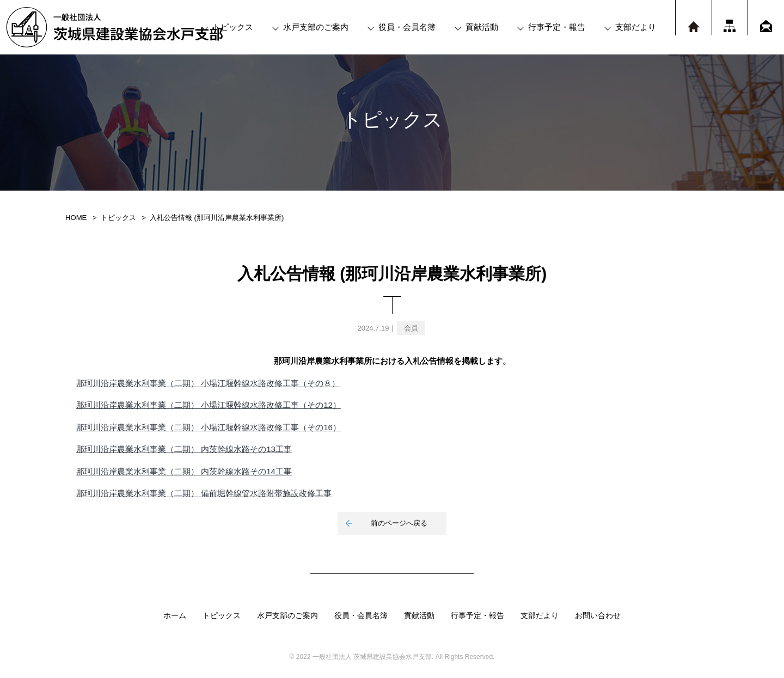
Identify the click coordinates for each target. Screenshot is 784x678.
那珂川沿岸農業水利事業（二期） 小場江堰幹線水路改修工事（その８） (208, 383)
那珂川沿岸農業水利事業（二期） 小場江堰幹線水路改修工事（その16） (209, 427)
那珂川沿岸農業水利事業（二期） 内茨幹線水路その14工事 (184, 471)
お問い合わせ (598, 615)
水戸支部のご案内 (316, 27)
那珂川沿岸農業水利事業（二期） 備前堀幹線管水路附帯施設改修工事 (204, 493)
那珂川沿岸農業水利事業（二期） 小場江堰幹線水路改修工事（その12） (209, 405)
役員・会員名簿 (407, 27)
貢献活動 (482, 27)
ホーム (175, 615)
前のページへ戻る (399, 523)
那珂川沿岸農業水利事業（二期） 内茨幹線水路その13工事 (184, 449)
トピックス (233, 27)
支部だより (636, 27)
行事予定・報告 (557, 27)
